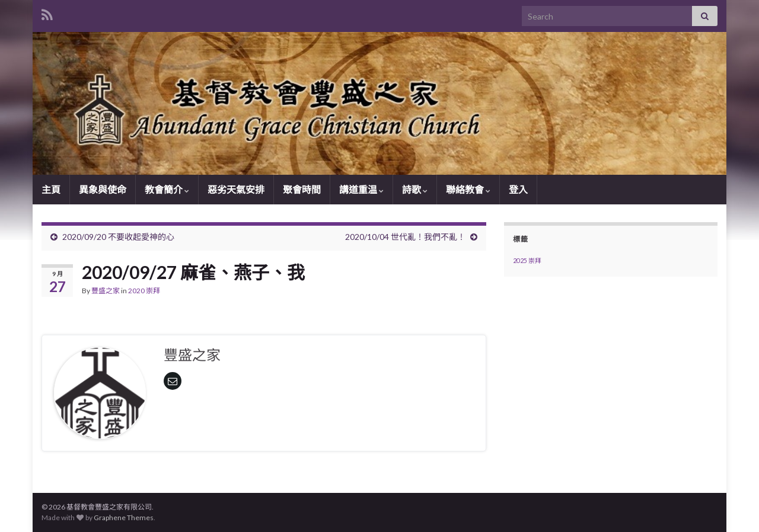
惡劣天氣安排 (236, 189)
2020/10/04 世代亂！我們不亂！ (405, 237)
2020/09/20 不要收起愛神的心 (118, 237)
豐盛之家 (106, 291)
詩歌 (415, 189)
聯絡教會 (468, 189)
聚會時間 (302, 189)
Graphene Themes (124, 517)
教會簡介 (167, 189)
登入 (518, 189)
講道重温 (361, 189)
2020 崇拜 (144, 291)
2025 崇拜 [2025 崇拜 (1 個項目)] (527, 260)
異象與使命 (103, 189)
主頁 (51, 189)
